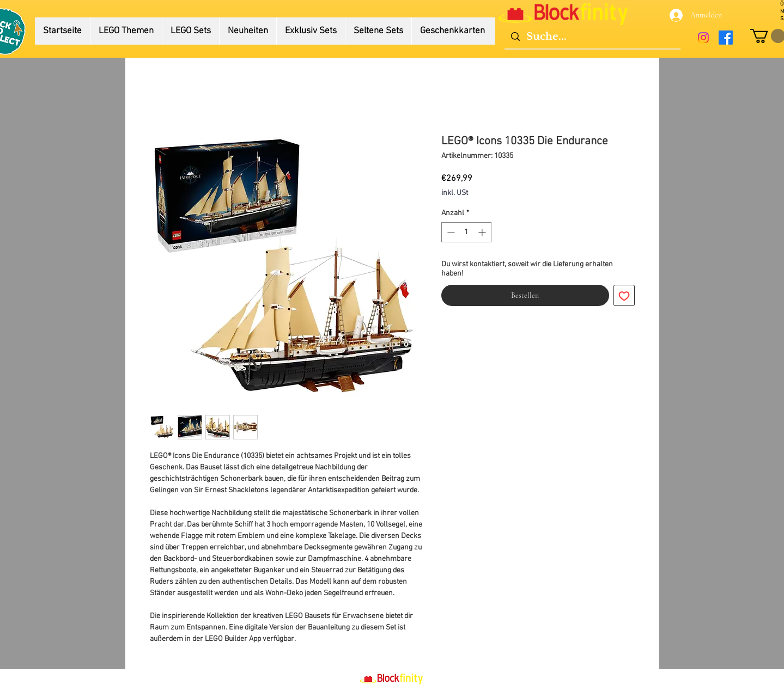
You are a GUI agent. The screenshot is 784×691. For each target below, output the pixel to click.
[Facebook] (726, 38)
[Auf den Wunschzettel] (624, 295)
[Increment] (483, 232)
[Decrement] (450, 232)
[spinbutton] (466, 232)
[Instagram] (703, 38)
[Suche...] (592, 37)
